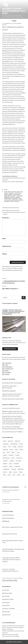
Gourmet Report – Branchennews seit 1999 (14, 11)
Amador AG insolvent (14, 408)
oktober (5, 464)
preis (11, 464)
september (21, 469)
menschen (15, 200)
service (5, 472)
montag (12, 461)
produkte (16, 464)
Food (6, 190)
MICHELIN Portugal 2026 (9, 391)
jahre (8, 452)
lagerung (15, 199)
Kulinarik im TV (6, 609)
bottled (20, 192)
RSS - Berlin (5, 371)
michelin (5, 461)
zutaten (17, 201)
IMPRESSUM (6, 521)
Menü (14, 21)
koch (18, 452)
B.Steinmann (6, 593)
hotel (16, 450)
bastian (14, 192)
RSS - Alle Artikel (7, 363)
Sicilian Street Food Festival (10, 534)
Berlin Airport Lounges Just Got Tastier (13, 527)
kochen (5, 455)
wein (4, 475)
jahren (18, 197)
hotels (21, 450)
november (18, 461)
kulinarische (6, 458)
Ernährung (5, 603)
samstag (13, 469)
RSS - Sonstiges (6, 372)
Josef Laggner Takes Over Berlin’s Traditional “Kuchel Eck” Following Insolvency (11, 560)
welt (12, 201)
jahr (4, 452)
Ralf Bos (4, 411)
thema (21, 472)
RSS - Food (5, 365)
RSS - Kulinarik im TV (8, 369)
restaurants (6, 469)
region (11, 466)
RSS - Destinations (7, 367)
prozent (5, 466)
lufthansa (8, 200)
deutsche (18, 441)
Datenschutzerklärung (8, 518)
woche (19, 475)
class (6, 193)
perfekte (7, 201)
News (4, 612)
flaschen (19, 196)
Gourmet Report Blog (10, 580)
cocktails (18, 193)
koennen (11, 455)
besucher (11, 441)
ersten (21, 444)
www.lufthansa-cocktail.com (10, 176)
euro (9, 447)
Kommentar (6, 218)
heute (11, 450)
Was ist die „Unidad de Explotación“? (11, 490)
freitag (14, 447)
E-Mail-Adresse (7, 246)
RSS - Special (6, 374)
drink (6, 195)
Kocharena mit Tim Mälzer (16, 432)
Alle (3, 590)
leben (13, 458)
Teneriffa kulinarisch (11, 487)
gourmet (20, 447)
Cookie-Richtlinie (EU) (8, 515)
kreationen (8, 199)
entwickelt (17, 195)
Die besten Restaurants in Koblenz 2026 (13, 399)
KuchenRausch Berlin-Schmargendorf (12, 383)
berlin (5, 441)
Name (4, 239)
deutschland (14, 444)
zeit (23, 475)
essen (5, 447)
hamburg (7, 197)
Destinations (6, 599)
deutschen (6, 444)
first (14, 196)
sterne (15, 472)
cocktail (12, 193)
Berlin (4, 596)
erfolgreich (8, 196)
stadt (10, 472)
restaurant (17, 466)
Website (5, 254)
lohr (20, 199)
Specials (4, 615)
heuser (13, 197)
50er (6, 192)
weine (9, 475)
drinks (11, 195)
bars (9, 192)
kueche (17, 455)
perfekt (21, 200)
